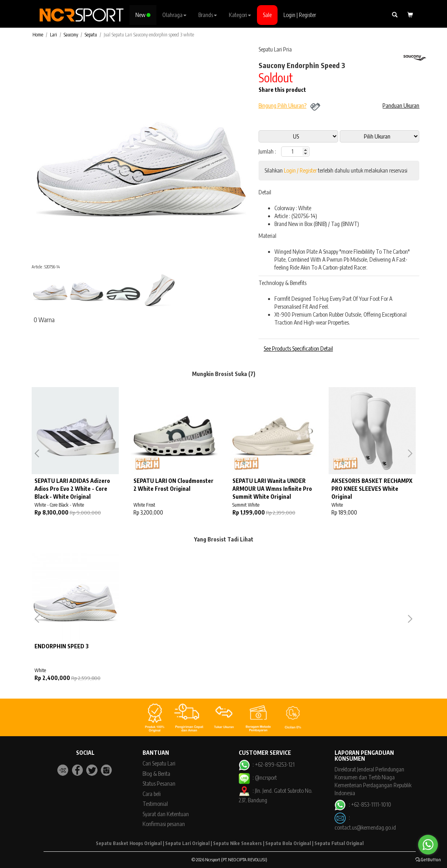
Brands (208, 15)
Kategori (240, 15)
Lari (53, 35)
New (143, 15)
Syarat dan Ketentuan (166, 814)
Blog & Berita (156, 774)
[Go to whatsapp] (428, 845)
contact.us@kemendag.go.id (365, 827)
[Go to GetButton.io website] (428, 860)
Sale (267, 15)
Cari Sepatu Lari (159, 763)
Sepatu (91, 35)
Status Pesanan (159, 783)
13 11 (379, 136)
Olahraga (174, 15)
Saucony (71, 35)
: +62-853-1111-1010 (363, 804)
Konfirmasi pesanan (164, 824)
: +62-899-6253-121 (267, 764)
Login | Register (300, 15)
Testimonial (155, 804)
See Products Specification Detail (298, 349)
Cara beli (152, 794)
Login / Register (300, 170)
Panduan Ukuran (401, 105)
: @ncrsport (258, 778)
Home (38, 35)
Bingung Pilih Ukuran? (282, 105)
